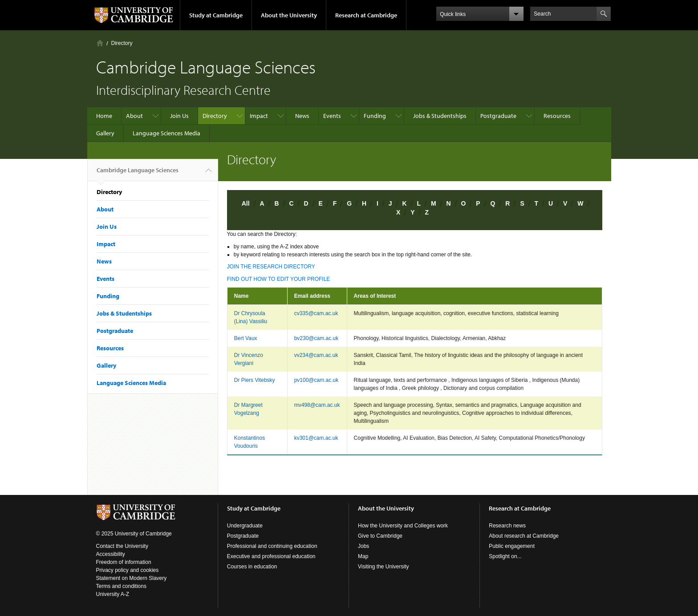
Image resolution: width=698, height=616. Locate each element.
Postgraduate (498, 116)
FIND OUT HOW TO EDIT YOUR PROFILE (279, 279)
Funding (375, 116)
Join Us (179, 116)
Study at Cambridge (216, 15)
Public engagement (512, 546)
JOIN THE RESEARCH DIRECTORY (271, 267)
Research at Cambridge (366, 15)
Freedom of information (124, 562)
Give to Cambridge (380, 536)
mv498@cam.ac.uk (317, 405)
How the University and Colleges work (403, 526)
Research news (507, 526)
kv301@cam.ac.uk (316, 438)
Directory (122, 43)
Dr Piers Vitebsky (255, 380)
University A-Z (113, 594)
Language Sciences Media (166, 133)
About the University (289, 15)
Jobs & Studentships (440, 116)
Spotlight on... (505, 556)
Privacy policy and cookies (128, 570)
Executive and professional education (271, 556)
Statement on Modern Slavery (132, 578)
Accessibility (111, 554)
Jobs (363, 546)
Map (363, 556)
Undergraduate (245, 526)
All (246, 203)
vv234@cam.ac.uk (316, 355)
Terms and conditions (121, 586)
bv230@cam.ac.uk (317, 338)
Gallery (105, 133)
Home (100, 43)
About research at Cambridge (524, 536)
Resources (557, 116)
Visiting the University (383, 567)
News (302, 116)
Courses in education (252, 567)
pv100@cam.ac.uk (317, 380)
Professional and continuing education (272, 546)
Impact (259, 116)
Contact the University (122, 546)
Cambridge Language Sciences (138, 174)
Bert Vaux (246, 338)
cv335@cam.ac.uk (316, 313)
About (134, 116)
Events (332, 116)
